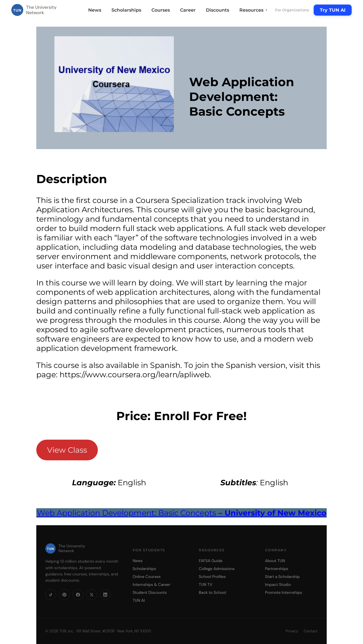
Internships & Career (152, 584)
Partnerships (277, 569)
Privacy (292, 631)
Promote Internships (284, 592)
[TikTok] (51, 595)
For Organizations (292, 10)
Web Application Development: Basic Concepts (182, 513)
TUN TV (206, 584)
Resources (254, 10)
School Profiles (212, 577)
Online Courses (147, 577)
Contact (311, 631)
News (95, 10)
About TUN (275, 561)
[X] (92, 595)
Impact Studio (278, 584)
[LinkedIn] (105, 595)
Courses (161, 10)
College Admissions (217, 569)
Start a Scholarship (283, 577)
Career (188, 10)
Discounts (218, 10)
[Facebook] (78, 595)
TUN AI (139, 600)
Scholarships (126, 10)
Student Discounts (150, 592)
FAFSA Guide (211, 561)
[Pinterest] (64, 595)
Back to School (212, 592)
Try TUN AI (333, 10)
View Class (67, 450)
